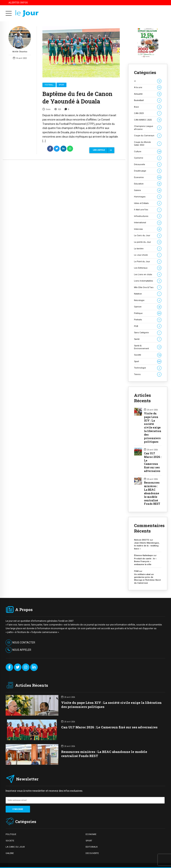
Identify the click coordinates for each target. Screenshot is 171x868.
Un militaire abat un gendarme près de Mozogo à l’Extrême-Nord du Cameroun (147, 579)
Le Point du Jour (148, 262)
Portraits (148, 320)
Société (148, 355)
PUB (148, 326)
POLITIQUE (11, 834)
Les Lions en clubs (148, 274)
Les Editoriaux (148, 268)
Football (49, 85)
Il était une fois (148, 210)
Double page (148, 171)
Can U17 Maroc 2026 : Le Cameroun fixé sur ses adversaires (153, 462)
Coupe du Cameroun (148, 136)
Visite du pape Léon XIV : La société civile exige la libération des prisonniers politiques (153, 428)
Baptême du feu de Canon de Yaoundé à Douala (77, 98)
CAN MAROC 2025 (148, 120)
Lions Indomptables (148, 281)
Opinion (148, 307)
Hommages (148, 197)
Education (148, 184)
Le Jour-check (148, 255)
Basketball (148, 100)
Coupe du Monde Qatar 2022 (148, 143)
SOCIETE (10, 841)
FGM (136, 571)
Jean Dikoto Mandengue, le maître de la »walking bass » (147, 546)
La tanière (148, 249)
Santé (148, 339)
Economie (148, 177)
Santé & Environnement (148, 347)
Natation (148, 294)
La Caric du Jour (148, 236)
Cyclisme (148, 158)
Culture (148, 152)
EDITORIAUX (92, 847)
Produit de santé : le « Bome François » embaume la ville (145, 561)
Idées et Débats (148, 203)
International (148, 223)
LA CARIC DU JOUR (15, 847)
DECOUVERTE (92, 853)
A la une (148, 87)
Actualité (148, 94)
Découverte (148, 164)
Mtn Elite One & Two (148, 287)
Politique (148, 313)
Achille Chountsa (20, 40)
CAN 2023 (148, 113)
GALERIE (10, 853)
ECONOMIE (91, 834)
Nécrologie (148, 300)
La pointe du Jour (148, 242)
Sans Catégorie (148, 333)
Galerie (148, 190)
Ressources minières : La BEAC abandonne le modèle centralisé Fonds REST (152, 493)
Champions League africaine (148, 128)
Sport (61, 85)
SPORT (89, 841)
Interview (148, 229)
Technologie (148, 368)
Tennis (148, 374)
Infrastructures (148, 216)
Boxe (148, 107)
